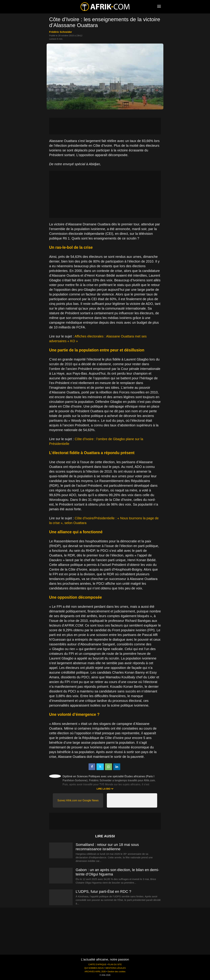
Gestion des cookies (116, 972)
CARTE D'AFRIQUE (97, 965)
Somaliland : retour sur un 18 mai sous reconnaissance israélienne (107, 847)
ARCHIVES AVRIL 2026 (95, 972)
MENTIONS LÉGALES (116, 968)
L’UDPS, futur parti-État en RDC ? (103, 892)
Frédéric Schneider (61, 32)
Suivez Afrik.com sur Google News (78, 800)
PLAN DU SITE (115, 965)
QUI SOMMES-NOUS (94, 968)
